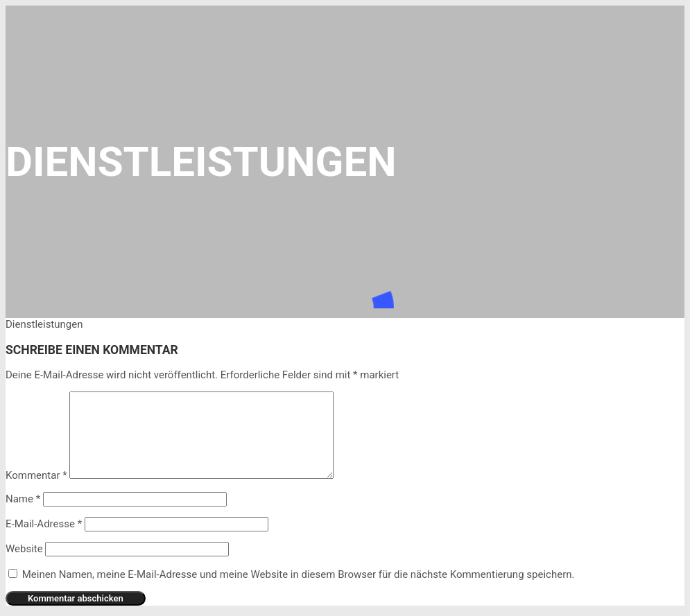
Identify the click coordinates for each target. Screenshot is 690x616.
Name (23, 499)
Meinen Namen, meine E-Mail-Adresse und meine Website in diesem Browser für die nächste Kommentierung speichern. (299, 574)
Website (24, 549)
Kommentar (36, 475)
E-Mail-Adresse (44, 524)
